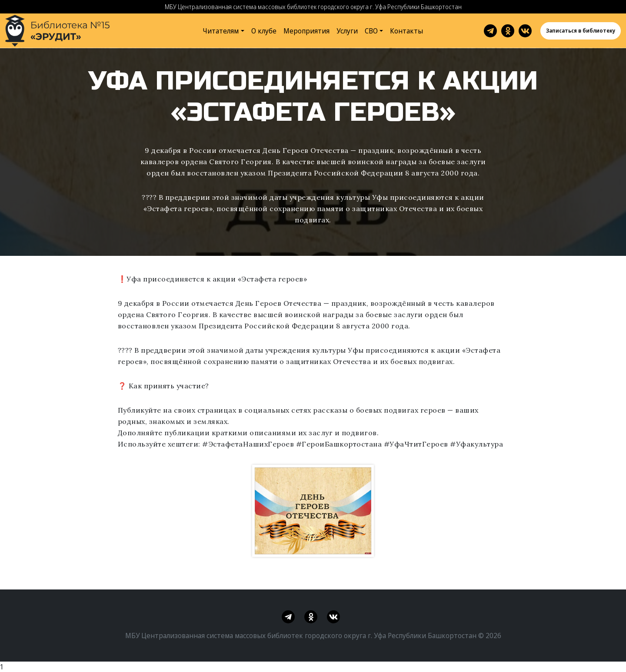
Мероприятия (306, 31)
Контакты (406, 31)
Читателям (221, 31)
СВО (371, 31)
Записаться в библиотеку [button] (581, 31)
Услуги (347, 31)
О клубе (264, 31)
